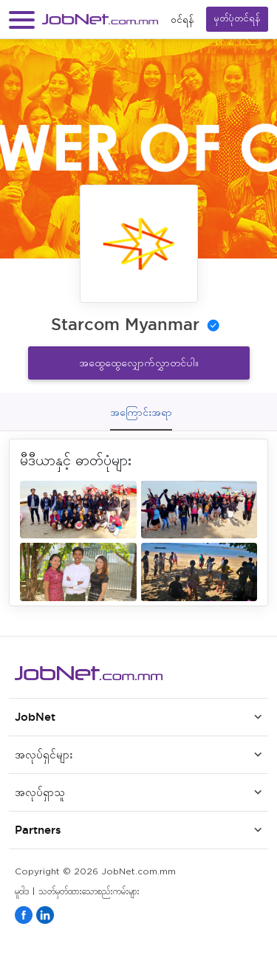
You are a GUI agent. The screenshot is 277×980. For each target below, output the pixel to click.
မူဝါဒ (22, 892)
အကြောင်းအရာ (141, 412)
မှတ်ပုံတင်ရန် (237, 19)
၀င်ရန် (182, 20)
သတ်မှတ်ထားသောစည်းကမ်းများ (89, 892)
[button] (22, 20)
